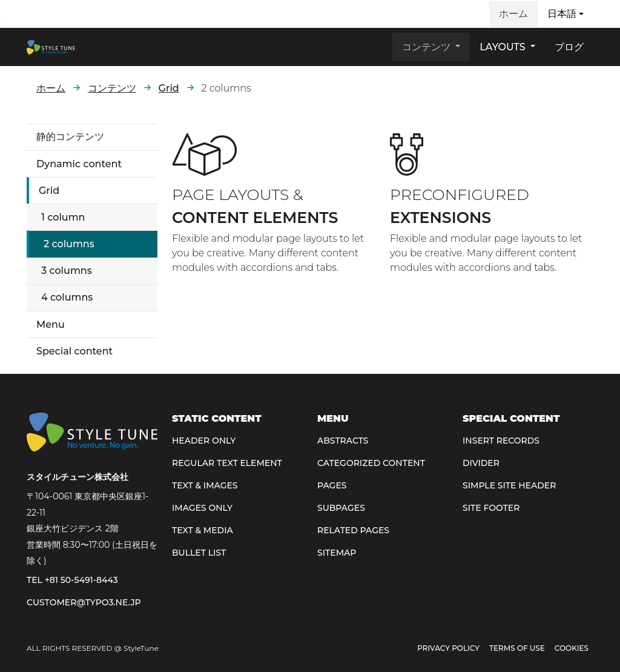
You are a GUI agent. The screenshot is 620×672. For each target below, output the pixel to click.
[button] (566, 14)
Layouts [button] (504, 47)
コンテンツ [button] (427, 47)
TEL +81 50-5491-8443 (72, 580)
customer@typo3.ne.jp (84, 602)
